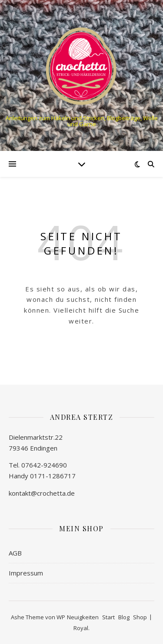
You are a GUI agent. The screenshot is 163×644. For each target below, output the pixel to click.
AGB (15, 553)
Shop (140, 617)
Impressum (26, 573)
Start (108, 617)
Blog (124, 617)
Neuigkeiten (83, 617)
